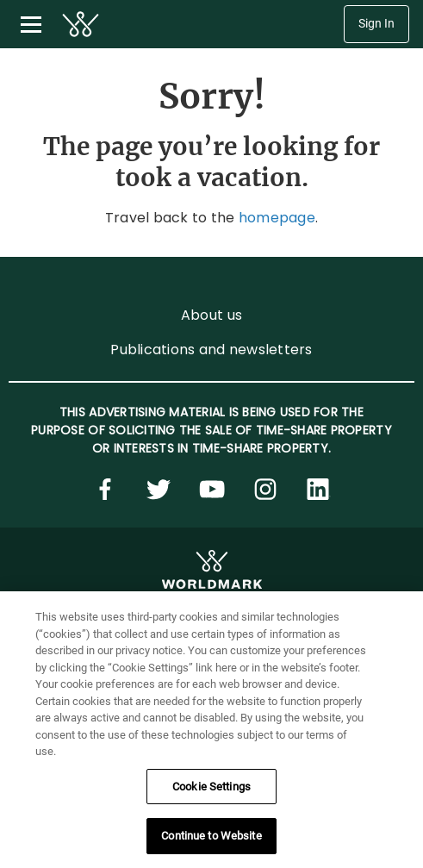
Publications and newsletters (211, 350)
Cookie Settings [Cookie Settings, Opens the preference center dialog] (211, 787)
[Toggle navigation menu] (31, 24)
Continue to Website (211, 836)
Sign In (376, 24)
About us (211, 315)
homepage (277, 218)
